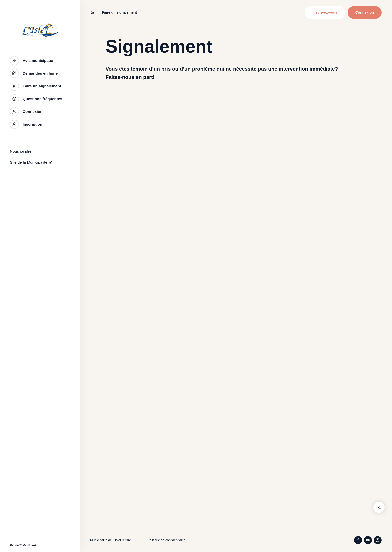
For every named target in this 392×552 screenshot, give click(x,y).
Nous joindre (21, 151)
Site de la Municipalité (31, 162)
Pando (16, 545)
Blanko (33, 545)
